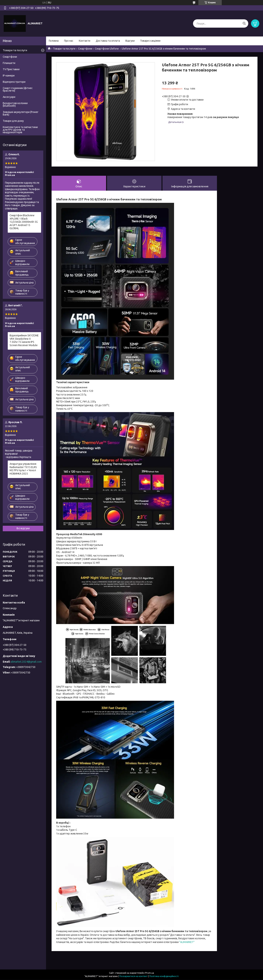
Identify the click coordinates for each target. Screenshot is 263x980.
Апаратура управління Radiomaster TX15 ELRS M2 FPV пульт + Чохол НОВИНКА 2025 (23, 469)
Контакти (85, 41)
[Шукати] (244, 23)
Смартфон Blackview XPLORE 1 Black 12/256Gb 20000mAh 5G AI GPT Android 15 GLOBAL (24, 222)
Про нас (69, 41)
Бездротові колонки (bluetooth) (15, 104)
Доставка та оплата (108, 41)
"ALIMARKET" (187, 942)
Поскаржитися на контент (134, 976)
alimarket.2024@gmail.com (26, 662)
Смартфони (85, 49)
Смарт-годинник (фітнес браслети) (18, 89)
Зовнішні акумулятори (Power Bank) (21, 113)
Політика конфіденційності (164, 976)
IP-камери (9, 76)
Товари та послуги (64, 49)
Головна (54, 41)
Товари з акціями (150, 41)
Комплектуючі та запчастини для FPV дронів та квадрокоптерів (20, 130)
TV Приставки (11, 69)
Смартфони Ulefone (107, 49)
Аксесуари (9, 97)
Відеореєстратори (14, 82)
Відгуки (130, 41)
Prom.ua (150, 973)
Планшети (9, 63)
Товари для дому (13, 121)
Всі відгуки (23, 528)
